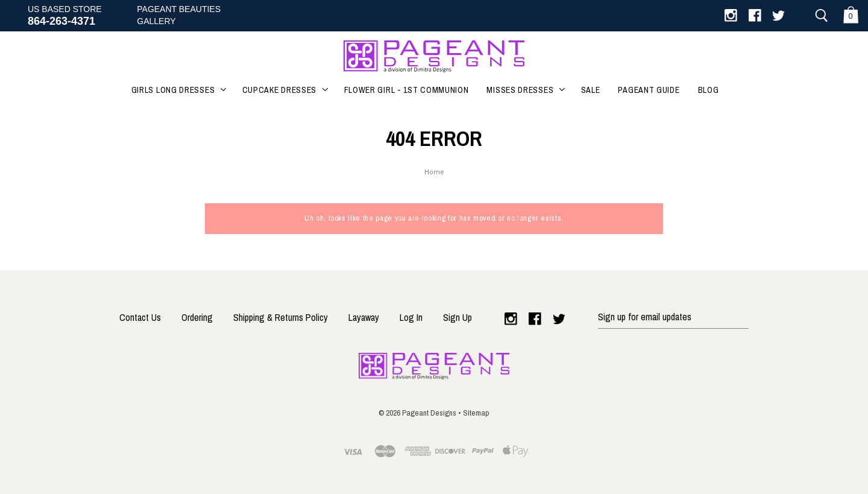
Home (434, 173)
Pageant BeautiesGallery (179, 15)
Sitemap (476, 413)
